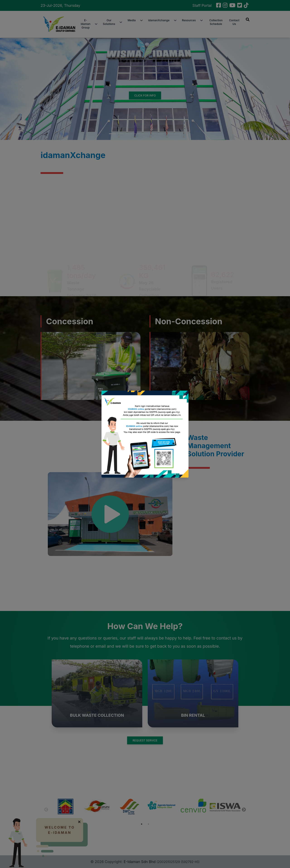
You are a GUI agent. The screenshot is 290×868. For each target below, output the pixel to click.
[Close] (185, 395)
